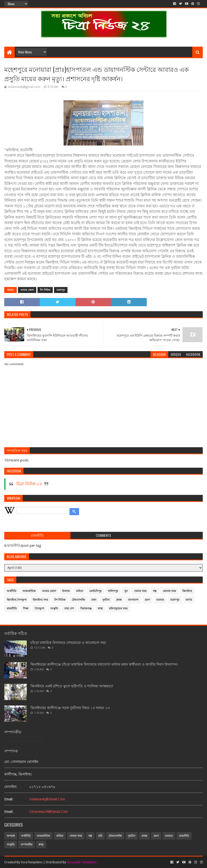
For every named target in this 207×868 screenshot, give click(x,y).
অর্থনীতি (11, 591)
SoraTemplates (32, 862)
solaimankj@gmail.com (47, 799)
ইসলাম (66, 591)
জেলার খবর (169, 591)
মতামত (160, 600)
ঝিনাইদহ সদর (40, 600)
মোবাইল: (11, 787)
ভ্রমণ (147, 600)
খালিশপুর (113, 591)
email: (9, 799)
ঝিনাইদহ (187, 591)
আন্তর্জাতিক (29, 591)
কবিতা (79, 591)
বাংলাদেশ (133, 600)
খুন (126, 591)
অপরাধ (11, 836)
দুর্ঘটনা (106, 600)
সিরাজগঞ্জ (86, 609)
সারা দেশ (69, 609)
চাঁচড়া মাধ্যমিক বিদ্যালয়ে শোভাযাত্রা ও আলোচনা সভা (68, 643)
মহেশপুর (61, 290)
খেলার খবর (140, 591)
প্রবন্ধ (119, 600)
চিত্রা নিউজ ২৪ (29, 484)
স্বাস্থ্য (100, 609)
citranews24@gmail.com (48, 812)
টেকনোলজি (78, 600)
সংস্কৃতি (54, 609)
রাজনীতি (12, 609)
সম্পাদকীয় (26, 845)
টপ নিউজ (45, 290)
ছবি (100, 836)
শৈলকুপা (39, 609)
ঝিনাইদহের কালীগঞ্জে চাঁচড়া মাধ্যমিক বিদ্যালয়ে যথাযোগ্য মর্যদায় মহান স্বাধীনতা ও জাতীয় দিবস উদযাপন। (104, 664)
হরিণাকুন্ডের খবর (118, 609)
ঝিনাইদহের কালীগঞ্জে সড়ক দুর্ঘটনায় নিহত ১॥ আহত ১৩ (70, 708)
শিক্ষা (26, 609)
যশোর (189, 600)
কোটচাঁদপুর (95, 591)
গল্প (155, 591)
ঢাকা (94, 600)
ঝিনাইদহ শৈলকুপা (17, 600)
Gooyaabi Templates (82, 862)
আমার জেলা (27, 290)
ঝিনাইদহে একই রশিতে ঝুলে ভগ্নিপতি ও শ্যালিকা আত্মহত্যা (72, 686)
